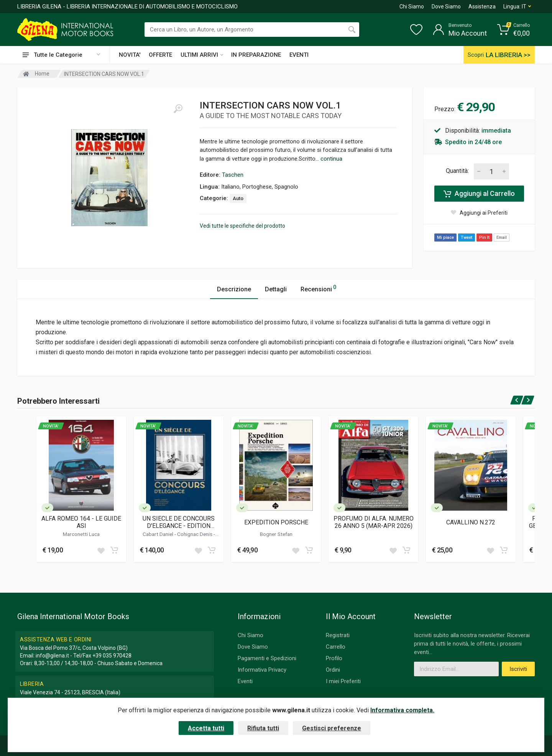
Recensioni (318, 288)
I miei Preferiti (343, 681)
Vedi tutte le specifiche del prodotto (242, 226)
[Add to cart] (114, 550)
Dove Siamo (446, 7)
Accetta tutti (206, 728)
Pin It (484, 237)
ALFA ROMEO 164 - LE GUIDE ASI (81, 522)
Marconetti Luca (81, 534)
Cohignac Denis (195, 534)
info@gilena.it (52, 656)
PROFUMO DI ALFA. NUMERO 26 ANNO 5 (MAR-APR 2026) (374, 522)
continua (331, 159)
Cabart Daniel (159, 534)
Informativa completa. (402, 710)
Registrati (338, 635)
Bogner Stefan (276, 534)
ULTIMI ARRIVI (202, 55)
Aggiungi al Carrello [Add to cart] (479, 194)
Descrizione (234, 289)
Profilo (334, 658)
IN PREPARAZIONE (256, 55)
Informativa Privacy (262, 670)
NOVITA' (130, 55)
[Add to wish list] (101, 550)
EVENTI (299, 55)
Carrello (336, 647)
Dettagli (276, 289)
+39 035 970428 (112, 656)
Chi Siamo (412, 7)
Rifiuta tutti (263, 728)
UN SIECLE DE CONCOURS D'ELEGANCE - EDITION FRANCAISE (179, 522)
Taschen (233, 175)
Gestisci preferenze (332, 728)
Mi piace (445, 237)
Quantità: (457, 171)
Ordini (333, 670)
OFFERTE (160, 55)
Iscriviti (518, 669)
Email (502, 237)
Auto (238, 198)
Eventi (245, 681)
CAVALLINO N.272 (471, 522)
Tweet (467, 237)
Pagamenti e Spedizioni (267, 658)
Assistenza (482, 7)
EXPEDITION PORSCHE (276, 522)
